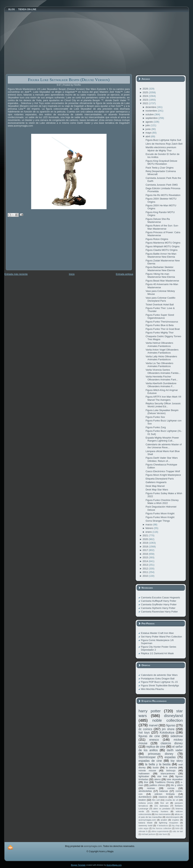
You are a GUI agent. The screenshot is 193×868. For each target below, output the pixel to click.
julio (148, 125)
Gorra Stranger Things (158, 521)
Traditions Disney (164, 782)
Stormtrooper (147, 757)
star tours (163, 834)
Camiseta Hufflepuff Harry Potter (159, 601)
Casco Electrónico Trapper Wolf (163, 471)
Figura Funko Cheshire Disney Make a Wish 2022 (162, 502)
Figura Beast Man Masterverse (162, 281)
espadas (170, 757)
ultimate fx (143, 831)
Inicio (72, 274)
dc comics (146, 729)
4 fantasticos (162, 826)
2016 (146, 554)
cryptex (176, 820)
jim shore (168, 729)
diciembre (151, 107)
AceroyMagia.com (114, 865)
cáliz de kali (178, 831)
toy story (177, 761)
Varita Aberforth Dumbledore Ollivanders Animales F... (161, 385)
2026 (146, 89)
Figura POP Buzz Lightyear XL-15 (160, 682)
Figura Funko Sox (155, 417)
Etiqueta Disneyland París (160, 479)
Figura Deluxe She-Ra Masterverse (158, 220)
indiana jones (146, 803)
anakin (164, 820)
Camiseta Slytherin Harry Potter (158, 608)
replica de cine (156, 747)
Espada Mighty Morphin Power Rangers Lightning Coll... (162, 439)
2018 (146, 547)
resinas (151, 788)
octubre (150, 114)
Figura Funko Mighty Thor (160, 333)
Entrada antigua (125, 274)
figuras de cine (149, 736)
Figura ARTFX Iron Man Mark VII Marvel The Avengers (163, 398)
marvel (153, 725)
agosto (150, 122)
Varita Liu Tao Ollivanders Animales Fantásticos (159, 365)
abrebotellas (145, 791)
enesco (154, 740)
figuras (171, 725)
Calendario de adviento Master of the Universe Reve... (164, 446)
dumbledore (145, 797)
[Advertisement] (34, 246)
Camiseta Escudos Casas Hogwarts (161, 598)
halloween (144, 774)
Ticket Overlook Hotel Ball (160, 305)
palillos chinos (157, 785)
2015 (146, 557)
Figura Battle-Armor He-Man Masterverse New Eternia (161, 255)
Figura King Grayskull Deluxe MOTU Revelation (161, 162)
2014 (146, 561)
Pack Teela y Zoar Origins (160, 168)
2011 (146, 572)
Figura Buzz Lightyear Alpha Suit (163, 140)
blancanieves (168, 774)
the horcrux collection (162, 828)
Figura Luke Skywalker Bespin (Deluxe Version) (69, 80)
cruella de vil (172, 800)
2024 (146, 96)
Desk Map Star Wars (157, 490)
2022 (146, 103)
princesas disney (161, 754)
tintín (177, 828)
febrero (150, 528)
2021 (146, 535)
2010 (146, 576)
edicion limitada (164, 794)
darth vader (175, 750)
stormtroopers (173, 817)
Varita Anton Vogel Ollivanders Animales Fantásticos (162, 351)
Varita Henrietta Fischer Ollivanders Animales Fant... (162, 378)
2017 (146, 550)
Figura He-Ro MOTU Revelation (163, 195)
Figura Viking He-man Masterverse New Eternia (160, 275)
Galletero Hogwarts (156, 482)
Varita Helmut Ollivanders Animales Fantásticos (159, 344)
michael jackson (148, 834)
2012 (146, 569)
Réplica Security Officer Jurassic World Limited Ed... (163, 405)
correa (171, 788)
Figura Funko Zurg (156, 427)
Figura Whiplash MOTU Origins (163, 246)
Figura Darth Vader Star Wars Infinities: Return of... (162, 459)
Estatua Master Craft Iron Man (157, 633)
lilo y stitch (177, 785)
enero (149, 532)
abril (148, 136)
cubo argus (144, 828)
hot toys (144, 733)
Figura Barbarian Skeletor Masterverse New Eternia (160, 269)
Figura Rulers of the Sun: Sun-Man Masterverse (162, 227)
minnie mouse (147, 771)
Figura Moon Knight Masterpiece (163, 475)
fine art (164, 803)
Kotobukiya (167, 733)
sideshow (177, 736)
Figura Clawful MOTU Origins (162, 250)
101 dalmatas (161, 806)
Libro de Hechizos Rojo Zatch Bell (164, 144)
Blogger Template (78, 865)
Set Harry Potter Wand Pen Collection (162, 637)
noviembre (152, 111)
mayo (149, 133)
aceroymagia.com (147, 820)
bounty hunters (160, 811)
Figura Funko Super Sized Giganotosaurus (160, 316)
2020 (146, 539)
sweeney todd (146, 825)
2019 (146, 543)
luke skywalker (175, 779)
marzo (149, 525)
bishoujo (171, 771)
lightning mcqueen (169, 823)
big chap (176, 826)
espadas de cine (150, 761)
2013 (146, 565)
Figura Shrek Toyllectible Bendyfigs (160, 686)
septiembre (152, 118)
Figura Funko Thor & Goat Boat (163, 329)
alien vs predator (162, 808)
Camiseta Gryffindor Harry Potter (159, 604)
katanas (164, 791)
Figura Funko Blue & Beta (160, 325)
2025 (146, 92)
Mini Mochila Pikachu (153, 689)
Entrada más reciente (16, 274)
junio (149, 129)
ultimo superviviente (160, 831)
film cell (156, 800)
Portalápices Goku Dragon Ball (158, 679)
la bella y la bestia (158, 764)
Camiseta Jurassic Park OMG (162, 185)
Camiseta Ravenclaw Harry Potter (160, 612)
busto (156, 767)
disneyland (173, 716)
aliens (157, 779)
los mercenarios (163, 814)
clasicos (163, 797)
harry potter (150, 711)
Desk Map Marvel (155, 486)
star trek (162, 776)
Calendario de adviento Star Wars (159, 675)
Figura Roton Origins (157, 239)
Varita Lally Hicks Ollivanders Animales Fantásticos (161, 358)
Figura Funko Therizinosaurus (162, 322)
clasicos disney (172, 743)
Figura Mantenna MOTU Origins (163, 243)
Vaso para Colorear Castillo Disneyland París (160, 299)
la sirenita (171, 767)
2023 (146, 100)
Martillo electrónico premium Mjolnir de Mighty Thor (161, 149)
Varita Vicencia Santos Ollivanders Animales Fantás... (163, 371)
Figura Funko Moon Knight (160, 513)
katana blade (146, 823)
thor (146, 782)
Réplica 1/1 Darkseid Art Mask (157, 653)
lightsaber (144, 776)
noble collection (167, 720)
